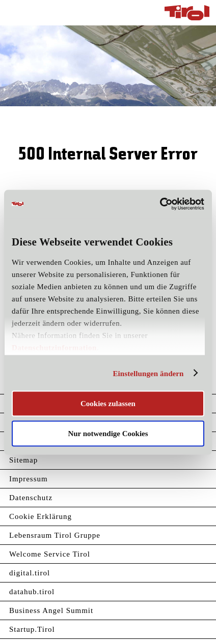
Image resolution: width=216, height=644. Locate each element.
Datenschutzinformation (54, 348)
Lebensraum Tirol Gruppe (55, 535)
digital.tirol (30, 573)
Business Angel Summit (51, 610)
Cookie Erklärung (40, 516)
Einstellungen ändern (148, 373)
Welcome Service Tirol (50, 554)
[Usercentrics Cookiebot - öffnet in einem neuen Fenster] (160, 204)
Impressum (29, 479)
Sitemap (23, 460)
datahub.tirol (32, 592)
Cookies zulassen (108, 404)
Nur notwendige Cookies (108, 433)
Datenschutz (31, 498)
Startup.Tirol (32, 629)
